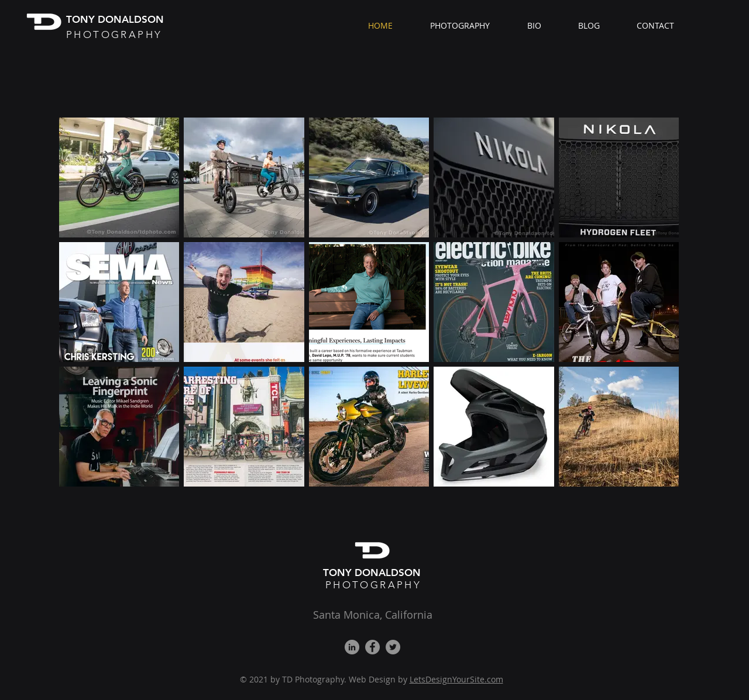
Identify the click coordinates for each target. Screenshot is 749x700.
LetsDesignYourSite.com (456, 679)
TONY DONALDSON (373, 573)
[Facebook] (372, 647)
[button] (470, 26)
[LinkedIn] (352, 647)
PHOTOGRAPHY (373, 585)
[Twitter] (393, 647)
